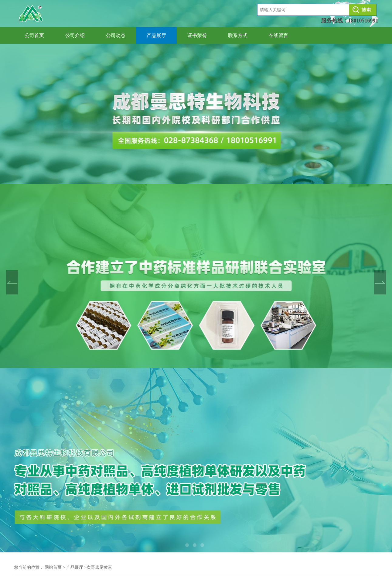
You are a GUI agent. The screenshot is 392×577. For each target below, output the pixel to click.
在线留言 (278, 35)
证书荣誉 (197, 35)
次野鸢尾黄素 (99, 567)
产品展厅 (156, 35)
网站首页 (53, 567)
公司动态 (116, 35)
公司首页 (34, 35)
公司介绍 (75, 35)
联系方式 (238, 35)
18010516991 (363, 21)
